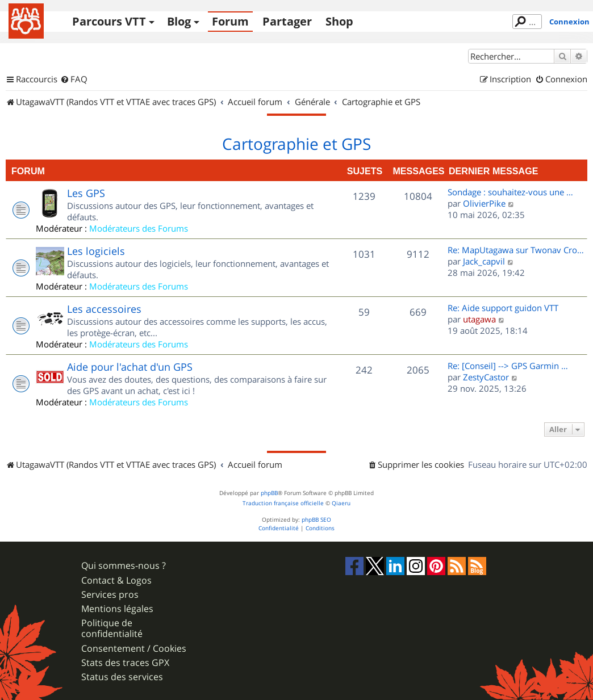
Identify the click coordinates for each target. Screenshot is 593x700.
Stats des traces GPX (125, 663)
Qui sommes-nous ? (124, 566)
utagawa (479, 319)
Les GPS (86, 193)
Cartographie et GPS (296, 144)
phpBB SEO (316, 520)
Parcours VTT (109, 21)
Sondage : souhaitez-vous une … (510, 192)
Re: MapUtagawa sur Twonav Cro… (516, 250)
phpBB (269, 493)
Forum (230, 21)
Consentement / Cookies (134, 649)
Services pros (110, 595)
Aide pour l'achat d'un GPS (130, 367)
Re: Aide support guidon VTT (503, 308)
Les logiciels (96, 251)
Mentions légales (117, 609)
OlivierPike (484, 203)
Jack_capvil (484, 261)
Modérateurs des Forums (139, 228)
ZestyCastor (486, 377)
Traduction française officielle (283, 503)
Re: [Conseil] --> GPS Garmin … (508, 366)
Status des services (122, 677)
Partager (287, 21)
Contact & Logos (116, 580)
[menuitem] (74, 79)
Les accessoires (104, 309)
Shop (339, 21)
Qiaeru (341, 503)
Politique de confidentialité (112, 628)
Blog (179, 21)
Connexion (569, 22)
